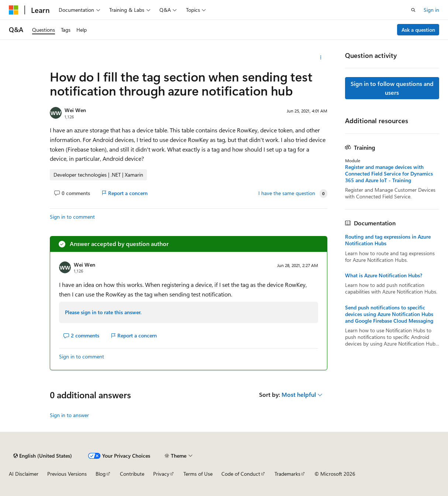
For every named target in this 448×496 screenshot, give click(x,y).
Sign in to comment (72, 217)
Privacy (161, 474)
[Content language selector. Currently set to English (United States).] (43, 456)
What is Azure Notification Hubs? (384, 275)
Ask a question (418, 30)
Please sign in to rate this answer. (103, 312)
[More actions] (321, 58)
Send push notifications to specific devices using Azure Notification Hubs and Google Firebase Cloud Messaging (389, 314)
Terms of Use (198, 474)
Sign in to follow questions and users (392, 88)
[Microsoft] (14, 10)
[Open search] (413, 10)
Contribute (132, 474)
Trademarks (287, 474)
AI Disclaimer (24, 474)
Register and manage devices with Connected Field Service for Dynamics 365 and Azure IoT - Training (389, 174)
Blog (101, 474)
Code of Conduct (241, 474)
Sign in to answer (69, 415)
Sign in (431, 10)
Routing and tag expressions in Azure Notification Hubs (388, 240)
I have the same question (287, 193)
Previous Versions (67, 474)
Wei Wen (75, 110)
